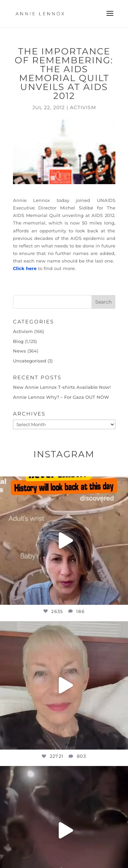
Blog (18, 341)
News (19, 351)
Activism (83, 107)
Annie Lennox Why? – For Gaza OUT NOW (61, 397)
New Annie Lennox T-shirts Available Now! (62, 387)
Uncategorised (30, 361)
